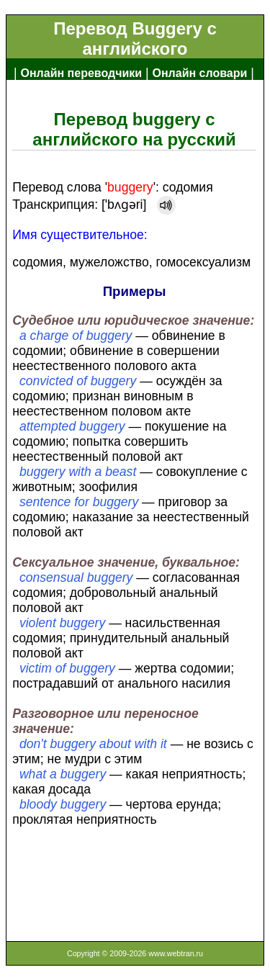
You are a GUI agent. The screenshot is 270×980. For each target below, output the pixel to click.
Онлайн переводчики (81, 73)
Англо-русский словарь (81, 96)
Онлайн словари (200, 73)
